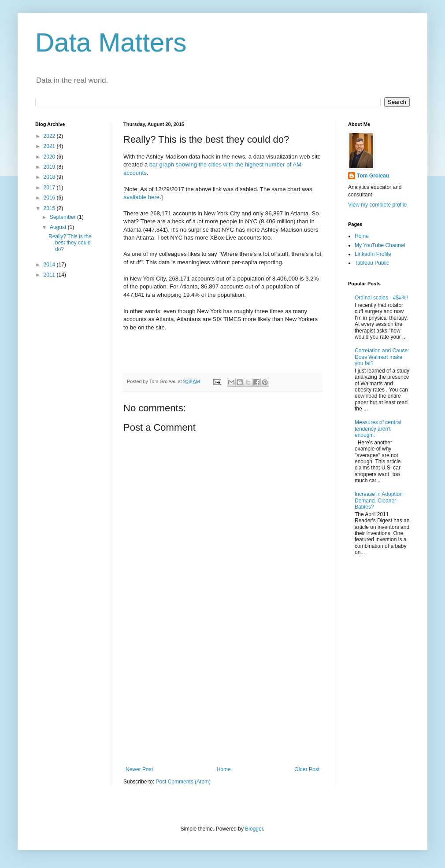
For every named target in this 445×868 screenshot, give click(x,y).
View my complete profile (377, 205)
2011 (50, 275)
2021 (50, 146)
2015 (50, 208)
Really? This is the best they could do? (70, 243)
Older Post (307, 769)
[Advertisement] (222, 694)
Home (224, 769)
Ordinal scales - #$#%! (381, 298)
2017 (50, 188)
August (59, 227)
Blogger (254, 829)
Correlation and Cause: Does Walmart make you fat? (382, 357)
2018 (50, 177)
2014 (50, 265)
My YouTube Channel (380, 245)
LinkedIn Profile (373, 254)
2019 (50, 167)
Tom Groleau (373, 176)
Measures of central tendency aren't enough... (378, 429)
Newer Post (139, 769)
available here (141, 197)
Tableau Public (372, 263)
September (63, 217)
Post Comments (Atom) (183, 782)
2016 (50, 198)
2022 (50, 136)
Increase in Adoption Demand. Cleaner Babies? (379, 500)
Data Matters (111, 42)
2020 (50, 157)
